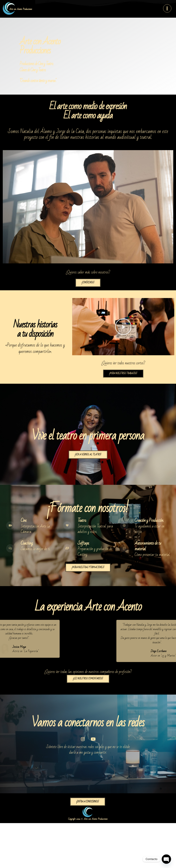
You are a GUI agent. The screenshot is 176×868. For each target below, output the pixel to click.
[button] (123, 327)
